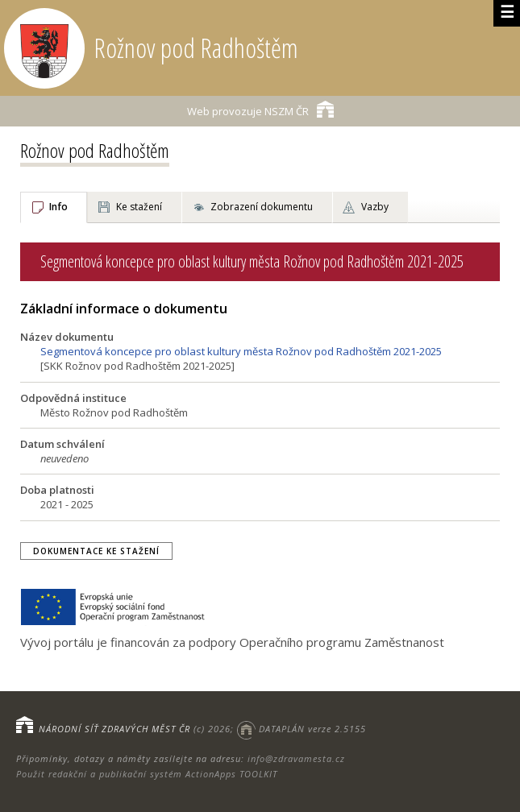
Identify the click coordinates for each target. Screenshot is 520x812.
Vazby (375, 207)
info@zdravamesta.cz (296, 758)
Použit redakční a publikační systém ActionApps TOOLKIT (147, 774)
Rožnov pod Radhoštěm (95, 150)
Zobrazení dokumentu (262, 207)
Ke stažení (139, 207)
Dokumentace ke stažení (96, 551)
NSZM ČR (260, 109)
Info (58, 207)
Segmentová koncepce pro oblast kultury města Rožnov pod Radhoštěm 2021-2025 (241, 351)
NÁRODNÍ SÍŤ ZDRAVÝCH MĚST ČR (114, 729)
